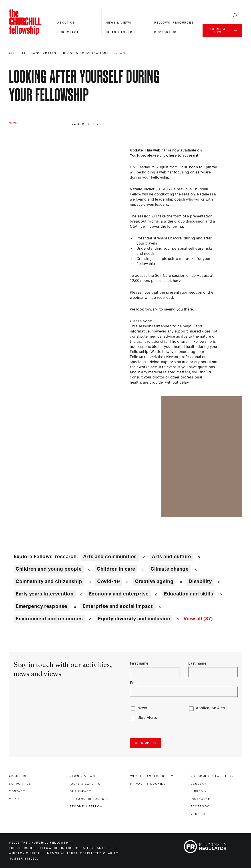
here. (177, 281)
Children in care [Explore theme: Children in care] (116, 569)
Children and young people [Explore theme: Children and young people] (49, 569)
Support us (165, 32)
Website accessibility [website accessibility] (152, 776)
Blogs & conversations (86, 53)
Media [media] (14, 799)
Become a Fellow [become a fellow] (86, 806)
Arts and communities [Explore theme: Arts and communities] (110, 557)
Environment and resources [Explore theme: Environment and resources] (49, 619)
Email (135, 683)
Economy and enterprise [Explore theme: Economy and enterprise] (119, 594)
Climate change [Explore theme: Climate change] (170, 569)
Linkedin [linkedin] (199, 791)
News (120, 53)
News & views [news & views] (82, 776)
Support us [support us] (20, 784)
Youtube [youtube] (199, 814)
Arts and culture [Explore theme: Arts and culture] (172, 557)
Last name (197, 663)
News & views (119, 23)
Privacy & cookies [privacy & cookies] (148, 784)
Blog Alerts (147, 718)
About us (66, 23)
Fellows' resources (174, 23)
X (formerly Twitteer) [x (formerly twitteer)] (212, 776)
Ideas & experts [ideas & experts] (85, 784)
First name (139, 663)
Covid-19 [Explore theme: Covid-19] (108, 581)
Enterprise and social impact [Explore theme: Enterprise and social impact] (118, 606)
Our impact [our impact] (80, 791)
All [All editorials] (12, 53)
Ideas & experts (121, 32)
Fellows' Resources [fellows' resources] (89, 799)
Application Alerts (212, 708)
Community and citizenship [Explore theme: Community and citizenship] (49, 581)
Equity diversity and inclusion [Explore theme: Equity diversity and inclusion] (134, 619)
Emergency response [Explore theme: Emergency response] (41, 606)
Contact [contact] (17, 791)
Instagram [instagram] (201, 799)
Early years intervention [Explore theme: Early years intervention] (45, 594)
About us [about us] (18, 776)
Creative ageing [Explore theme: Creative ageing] (154, 581)
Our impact (68, 32)
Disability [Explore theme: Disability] (200, 581)
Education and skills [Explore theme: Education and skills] (189, 594)
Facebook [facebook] (200, 806)
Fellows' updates (39, 53)
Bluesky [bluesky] (199, 784)
